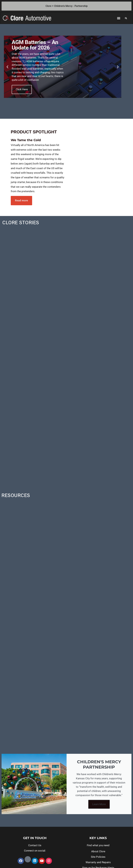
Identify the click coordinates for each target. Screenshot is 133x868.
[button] (119, 18)
